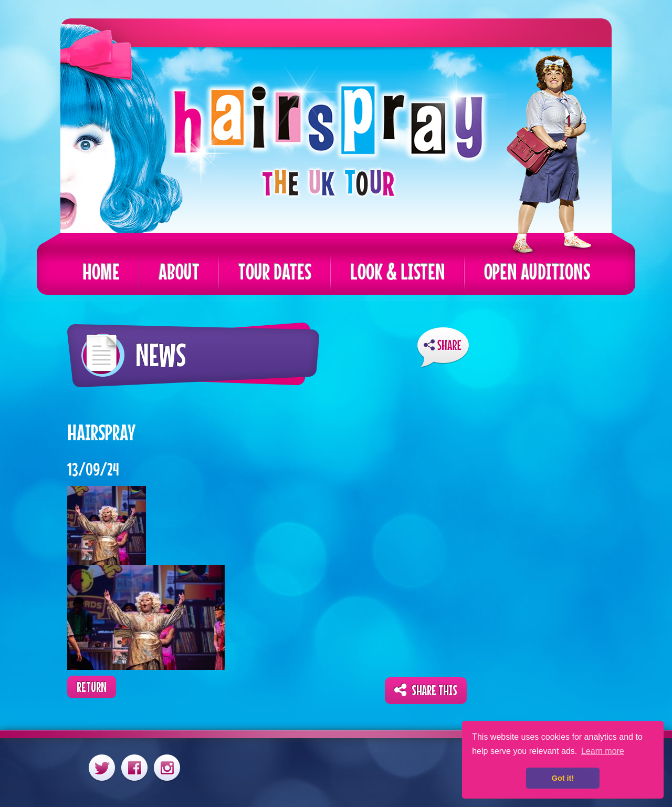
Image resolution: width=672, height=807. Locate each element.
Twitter (102, 767)
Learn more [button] (603, 751)
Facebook (134, 767)
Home (101, 271)
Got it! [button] (563, 778)
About (179, 271)
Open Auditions (537, 271)
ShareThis (443, 348)
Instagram (167, 767)
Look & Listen (398, 271)
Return (92, 687)
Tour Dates (275, 271)
